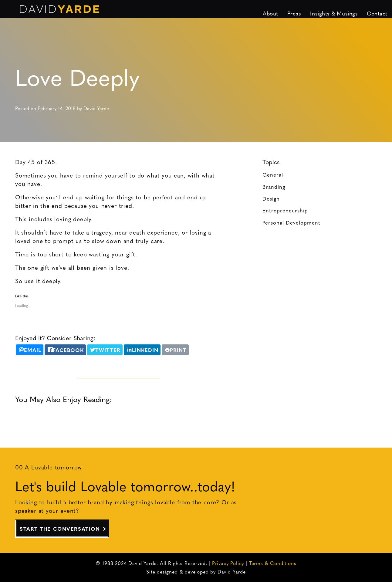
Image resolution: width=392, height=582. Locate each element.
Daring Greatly (51, 418)
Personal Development (291, 222)
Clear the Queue (152, 418)
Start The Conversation (60, 529)
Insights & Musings (334, 13)
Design (271, 198)
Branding (274, 186)
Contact (377, 13)
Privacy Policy (228, 563)
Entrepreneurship (285, 210)
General (273, 174)
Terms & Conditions (273, 563)
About (270, 13)
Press (294, 13)
